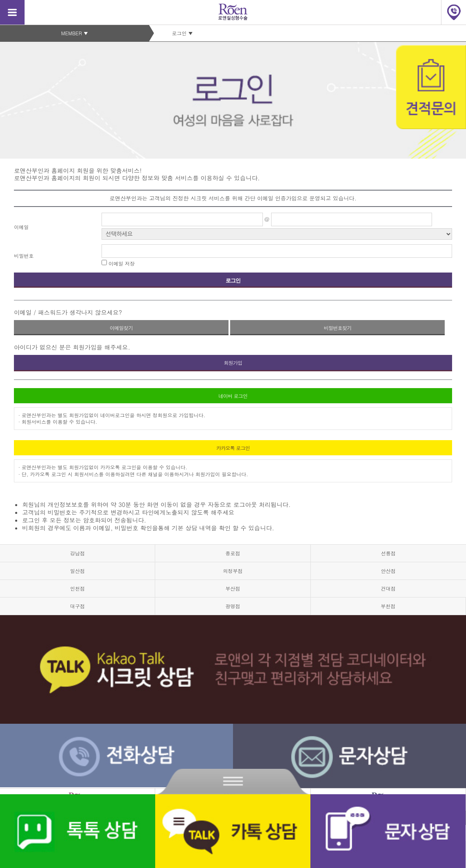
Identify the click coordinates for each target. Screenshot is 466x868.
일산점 (77, 571)
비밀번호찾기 (338, 328)
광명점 (233, 606)
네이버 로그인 (233, 396)
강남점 (77, 553)
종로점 (233, 553)
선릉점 (388, 553)
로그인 (233, 281)
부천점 (388, 606)
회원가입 (233, 362)
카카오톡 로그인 (233, 448)
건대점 (388, 588)
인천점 (77, 588)
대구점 (77, 606)
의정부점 (233, 571)
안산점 (388, 571)
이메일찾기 (121, 328)
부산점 (233, 588)
